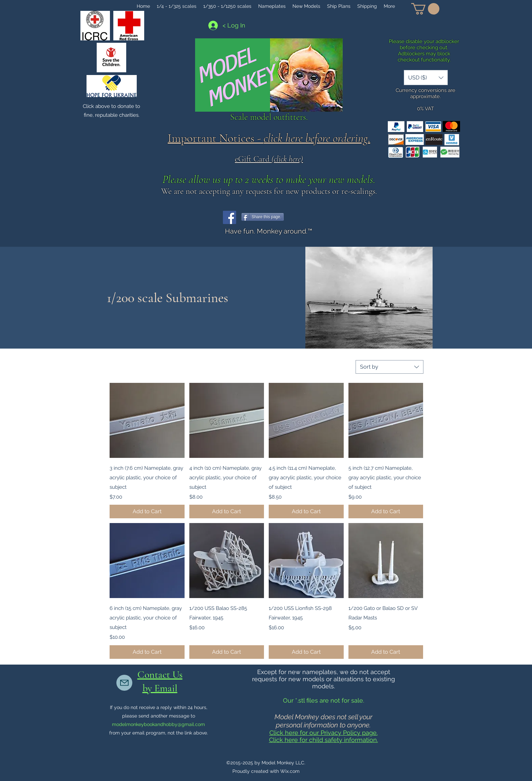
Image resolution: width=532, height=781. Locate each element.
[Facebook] (230, 217)
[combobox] (389, 367)
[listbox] (426, 78)
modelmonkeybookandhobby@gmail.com (158, 724)
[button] (425, 9)
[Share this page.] (263, 217)
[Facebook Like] (301, 217)
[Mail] (124, 683)
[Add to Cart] (147, 512)
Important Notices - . (269, 138)
